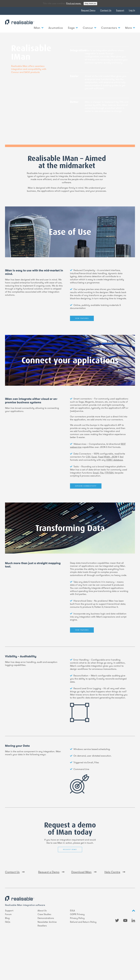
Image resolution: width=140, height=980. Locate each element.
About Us (42, 948)
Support (120, 10)
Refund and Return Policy (83, 960)
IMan (39, 28)
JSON (114, 457)
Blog (7, 956)
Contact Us (106, 10)
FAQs (8, 960)
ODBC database (115, 460)
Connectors (111, 28)
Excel (94, 457)
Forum (8, 952)
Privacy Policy (77, 956)
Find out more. (74, 3)
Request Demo (88, 10)
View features (82, 318)
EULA (72, 948)
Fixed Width (104, 457)
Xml (122, 457)
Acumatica (56, 28)
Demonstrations (46, 956)
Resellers (42, 963)
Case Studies (44, 952)
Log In (132, 10)
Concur (89, 28)
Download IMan (84, 910)
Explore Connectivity (86, 486)
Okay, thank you (90, 4)
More (130, 28)
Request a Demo (51, 910)
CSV (88, 457)
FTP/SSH (109, 473)
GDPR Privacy (77, 952)
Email (96, 473)
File (102, 473)
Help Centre (115, 910)
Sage (73, 28)
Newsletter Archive (47, 960)
